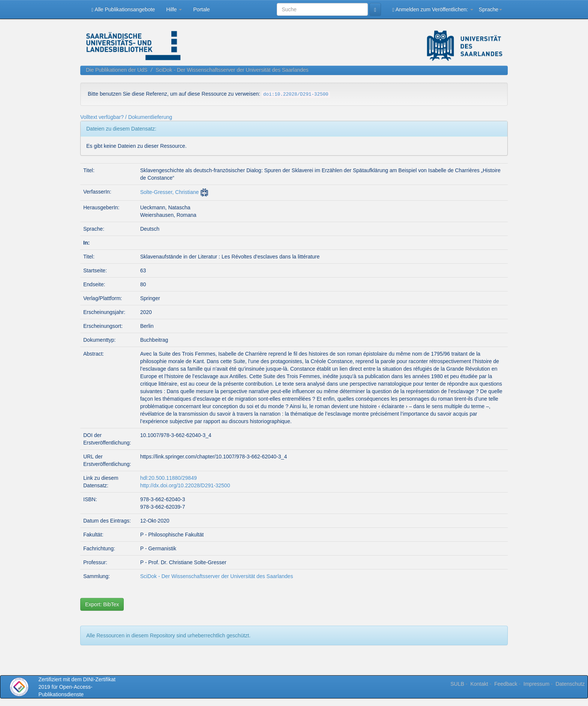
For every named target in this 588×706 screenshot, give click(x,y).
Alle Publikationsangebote (123, 10)
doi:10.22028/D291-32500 (296, 95)
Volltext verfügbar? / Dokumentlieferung (126, 117)
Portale (201, 9)
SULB (457, 684)
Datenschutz (570, 684)
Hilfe (174, 9)
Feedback (506, 684)
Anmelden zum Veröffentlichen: (433, 10)
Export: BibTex (102, 604)
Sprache (490, 9)
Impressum (536, 684)
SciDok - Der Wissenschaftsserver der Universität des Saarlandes (232, 70)
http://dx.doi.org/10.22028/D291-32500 (185, 485)
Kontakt (479, 684)
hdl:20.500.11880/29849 (169, 478)
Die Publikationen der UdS (117, 70)
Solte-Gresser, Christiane (169, 192)
